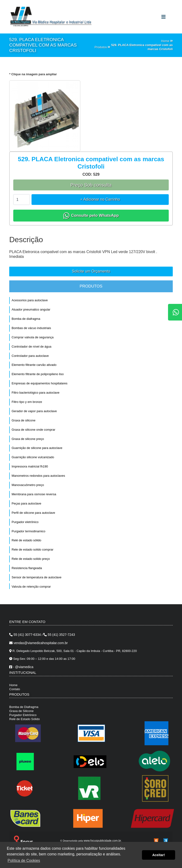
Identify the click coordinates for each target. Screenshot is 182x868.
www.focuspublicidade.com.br (102, 841)
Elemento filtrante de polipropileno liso (38, 374)
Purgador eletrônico (25, 522)
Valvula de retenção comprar (31, 587)
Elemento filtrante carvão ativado (34, 365)
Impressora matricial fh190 (30, 466)
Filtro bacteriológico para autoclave (36, 393)
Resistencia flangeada (27, 568)
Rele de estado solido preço (31, 559)
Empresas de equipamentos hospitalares (40, 383)
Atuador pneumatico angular (31, 309)
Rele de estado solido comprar (32, 550)
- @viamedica (21, 667)
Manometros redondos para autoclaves (38, 476)
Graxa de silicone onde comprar (33, 430)
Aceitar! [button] (159, 855)
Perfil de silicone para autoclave (33, 513)
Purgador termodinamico (28, 531)
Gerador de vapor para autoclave (34, 411)
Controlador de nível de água (32, 347)
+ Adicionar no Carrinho (100, 199)
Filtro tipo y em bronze (27, 402)
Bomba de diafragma (26, 319)
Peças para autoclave (26, 503)
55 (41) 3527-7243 (59, 635)
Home (13, 685)
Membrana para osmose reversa (34, 494)
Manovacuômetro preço (28, 485)
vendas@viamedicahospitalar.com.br (39, 643)
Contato (15, 689)
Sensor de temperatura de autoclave (36, 577)
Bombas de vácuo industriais (31, 328)
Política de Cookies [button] (24, 861)
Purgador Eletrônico (23, 715)
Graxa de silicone (23, 420)
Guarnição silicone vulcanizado (33, 457)
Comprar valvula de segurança (33, 337)
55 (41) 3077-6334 (25, 635)
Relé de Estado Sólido (25, 719)
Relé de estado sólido (26, 540)
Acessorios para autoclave (30, 300)
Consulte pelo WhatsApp (91, 216)
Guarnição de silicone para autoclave (37, 448)
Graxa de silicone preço (28, 439)
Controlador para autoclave (30, 356)
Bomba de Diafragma (24, 707)
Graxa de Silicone (21, 711)
